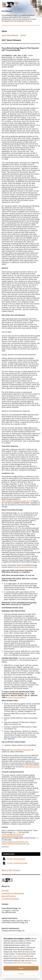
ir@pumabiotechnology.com (12, 836)
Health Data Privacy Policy (22, 963)
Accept (21, 968)
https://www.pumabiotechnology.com (16, 501)
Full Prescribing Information (20, 750)
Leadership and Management (13, 893)
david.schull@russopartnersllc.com (15, 842)
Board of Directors (9, 896)
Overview (5, 890)
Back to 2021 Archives (11, 870)
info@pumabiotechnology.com (13, 834)
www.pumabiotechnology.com (26, 567)
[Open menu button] (39, 3)
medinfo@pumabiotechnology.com (15, 922)
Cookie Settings (18, 956)
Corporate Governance (10, 899)
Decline (21, 974)
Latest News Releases (10, 35)
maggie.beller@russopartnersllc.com (16, 844)
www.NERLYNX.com (32, 767)
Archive (23, 35)
